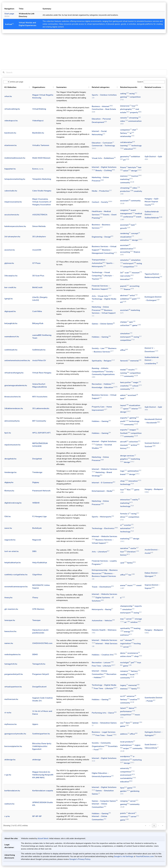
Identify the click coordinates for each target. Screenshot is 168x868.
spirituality (127, 628)
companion (126, 130)
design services (128, 456)
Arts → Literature (101, 552)
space (127, 409)
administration (128, 249)
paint (136, 299)
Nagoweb (37, 540)
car (127, 622)
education (130, 149)
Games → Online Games (103, 324)
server (130, 619)
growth (125, 228)
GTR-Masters (38, 609)
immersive (126, 106)
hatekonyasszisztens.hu (15, 226)
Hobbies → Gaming (101, 337)
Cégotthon (37, 575)
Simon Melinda (39, 226)
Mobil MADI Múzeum (41, 158)
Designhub (37, 459)
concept (136, 233)
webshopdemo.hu (12, 654)
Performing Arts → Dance (104, 713)
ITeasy (35, 598)
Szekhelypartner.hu (41, 734)
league (134, 430)
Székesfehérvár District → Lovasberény (152, 360)
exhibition (126, 299)
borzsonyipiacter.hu (13, 746)
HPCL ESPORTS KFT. (42, 433)
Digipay (36, 482)
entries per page (16, 82)
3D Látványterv (39, 237)
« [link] (146, 825)
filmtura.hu (9, 491)
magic (137, 382)
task (134, 225)
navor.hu (8, 528)
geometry (125, 157)
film (130, 490)
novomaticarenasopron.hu (16, 587)
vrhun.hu (8, 96)
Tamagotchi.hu (39, 664)
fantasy (125, 133)
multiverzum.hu (11, 699)
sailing (124, 94)
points (124, 813)
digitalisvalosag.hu (13, 503)
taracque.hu (10, 620)
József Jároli (43, 838)
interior (136, 409)
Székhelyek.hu (39, 350)
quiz (132, 322)
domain (130, 640)
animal (137, 723)
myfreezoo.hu (10, 724)
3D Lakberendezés (41, 408)
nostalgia (125, 663)
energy (129, 632)
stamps (124, 322)
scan (128, 273)
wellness (126, 635)
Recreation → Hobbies (103, 384)
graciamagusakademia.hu (16, 385)
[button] (29, 87)
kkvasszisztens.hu (13, 397)
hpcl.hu (8, 433)
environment (127, 775)
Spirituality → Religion (103, 361)
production (127, 191)
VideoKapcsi (38, 121)
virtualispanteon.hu (13, 687)
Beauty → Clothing (105, 170)
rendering (125, 233)
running (125, 373)
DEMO (35, 654)
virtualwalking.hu (12, 109)
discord (132, 813)
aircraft (124, 442)
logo (124, 471)
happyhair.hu (10, 169)
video (124, 121)
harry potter (126, 382)
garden (125, 791)
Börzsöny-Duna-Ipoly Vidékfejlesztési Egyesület (42, 746)
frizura (124, 167)
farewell (125, 361)
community (127, 183)
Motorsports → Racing (102, 609)
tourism (136, 176)
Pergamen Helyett (41, 674)
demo (124, 653)
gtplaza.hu (9, 263)
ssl (122, 640)
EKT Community (39, 421)
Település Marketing (42, 179)
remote (124, 118)
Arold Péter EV (39, 360)
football (125, 433)
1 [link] (154, 825)
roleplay (125, 801)
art (126, 160)
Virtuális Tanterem (41, 145)
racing (133, 94)
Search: (140, 82)
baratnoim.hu (10, 133)
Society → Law (100, 348)
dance (133, 708)
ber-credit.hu (10, 287)
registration (127, 644)
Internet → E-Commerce (103, 483)
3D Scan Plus (38, 276)
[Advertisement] (84, 52)
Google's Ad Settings (124, 856)
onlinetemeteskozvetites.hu (17, 360)
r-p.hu (7, 816)
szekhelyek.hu (11, 350)
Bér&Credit (37, 287)
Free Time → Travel (106, 735)
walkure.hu (9, 804)
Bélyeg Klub (38, 323)
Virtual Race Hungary (42, 373)
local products (128, 742)
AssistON (37, 250)
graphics (125, 459)
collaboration (128, 142)
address (125, 734)
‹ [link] (150, 825)
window (136, 622)
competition (130, 267)
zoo (123, 723)
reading (125, 674)
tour (135, 106)
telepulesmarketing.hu (15, 179)
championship (127, 606)
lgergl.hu (9, 299)
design (136, 171)
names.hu (9, 643)
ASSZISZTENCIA (40, 215)
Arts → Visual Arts (102, 296)
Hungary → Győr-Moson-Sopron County (152, 202)
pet (134, 663)
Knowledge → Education (105, 387)
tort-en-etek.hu (11, 551)
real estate (127, 276)
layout (124, 405)
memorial (136, 361)
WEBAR (36, 503)
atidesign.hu (10, 760)
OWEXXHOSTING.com (42, 643)
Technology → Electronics (105, 528)
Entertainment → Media (103, 491)
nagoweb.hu (10, 540)
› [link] (158, 825)
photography (128, 109)
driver (124, 517)
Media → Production (102, 191)
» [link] (163, 825)
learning (126, 146)
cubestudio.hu (11, 191)
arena (124, 585)
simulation (126, 334)
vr (122, 525)
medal (124, 370)
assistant (125, 201)
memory (125, 176)
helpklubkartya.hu (13, 563)
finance (129, 289)
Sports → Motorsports (103, 517)
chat (135, 130)
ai (132, 133)
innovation (126, 279)
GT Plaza (36, 263)
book (134, 674)
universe (131, 696)
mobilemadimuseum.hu (15, 158)
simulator (125, 260)
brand (124, 474)
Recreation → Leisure (103, 663)
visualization (127, 237)
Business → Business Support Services (104, 576)
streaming (135, 118)
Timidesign (37, 472)
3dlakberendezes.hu (14, 408)
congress (125, 210)
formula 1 (125, 514)
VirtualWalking (39, 109)
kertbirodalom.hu (12, 791)
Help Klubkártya (40, 563)
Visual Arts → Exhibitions (104, 158)
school (137, 386)
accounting (127, 252)
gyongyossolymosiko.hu (15, 734)
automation (127, 528)
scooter (129, 525)
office (124, 350)
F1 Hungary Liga (39, 516)
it (122, 598)
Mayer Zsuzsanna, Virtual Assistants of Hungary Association (42, 202)
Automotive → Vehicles (103, 621)
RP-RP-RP (37, 816)
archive (135, 445)
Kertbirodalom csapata (43, 791)
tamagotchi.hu (11, 664)
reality (136, 500)
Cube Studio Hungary (42, 191)
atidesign (37, 760)
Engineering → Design (103, 237)
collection (126, 325)
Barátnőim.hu (38, 133)
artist (134, 296)
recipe (128, 748)
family (131, 563)
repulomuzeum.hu (12, 445)
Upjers (35, 724)
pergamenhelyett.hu (14, 674)
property (136, 112)
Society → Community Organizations (103, 374)
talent (124, 708)
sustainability (128, 778)
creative (135, 700)
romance (125, 671)
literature (133, 552)
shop (124, 481)
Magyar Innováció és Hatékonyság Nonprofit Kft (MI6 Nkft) (43, 775)
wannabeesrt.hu (12, 337)
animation (126, 240)
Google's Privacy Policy (80, 859)
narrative (125, 548)
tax (131, 575)
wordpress (126, 756)
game (136, 325)
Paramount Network (41, 491)
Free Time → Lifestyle (104, 666)
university (126, 768)
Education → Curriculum (103, 143)
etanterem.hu (10, 145)
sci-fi (123, 696)
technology (127, 484)
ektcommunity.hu (12, 421)
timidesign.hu (10, 472)
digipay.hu (9, 482)
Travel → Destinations (103, 587)
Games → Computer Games (105, 801)
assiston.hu (10, 250)
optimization (134, 471)
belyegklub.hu (11, 323)
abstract (125, 296)
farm (129, 723)
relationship (127, 136)
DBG (34, 551)
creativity (126, 386)
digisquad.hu (10, 311)
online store (127, 656)
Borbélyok (37, 528)
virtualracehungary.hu (14, 373)
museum (137, 273)
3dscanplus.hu (11, 276)
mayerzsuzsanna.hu (13, 202)
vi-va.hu (8, 713)
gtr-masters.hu (11, 609)
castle (134, 548)
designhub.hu (10, 459)
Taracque (36, 620)
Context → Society (102, 202)
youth (124, 421)
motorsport (130, 263)
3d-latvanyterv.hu (12, 237)
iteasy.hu (8, 598)
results (133, 370)
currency (125, 817)
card (123, 563)
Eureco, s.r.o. (38, 169)
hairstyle (133, 167)
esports (125, 418)
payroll (125, 286)
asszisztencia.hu (12, 215)
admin (124, 395)
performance (128, 711)
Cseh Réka (37, 311)
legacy (124, 685)
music (132, 585)
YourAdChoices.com (145, 856)
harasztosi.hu (10, 631)
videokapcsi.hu (11, 121)
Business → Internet (102, 106)
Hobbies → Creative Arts (104, 655)
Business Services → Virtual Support (104, 313)
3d (122, 273)
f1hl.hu (8, 516)
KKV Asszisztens (40, 397)
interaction (126, 500)
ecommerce (134, 653)
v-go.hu (8, 775)
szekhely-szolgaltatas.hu (16, 575)
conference (129, 217)
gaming (125, 97)
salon (127, 171)
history (125, 448)
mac (123, 619)
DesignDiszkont (39, 687)
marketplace (127, 745)
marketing (126, 179)
